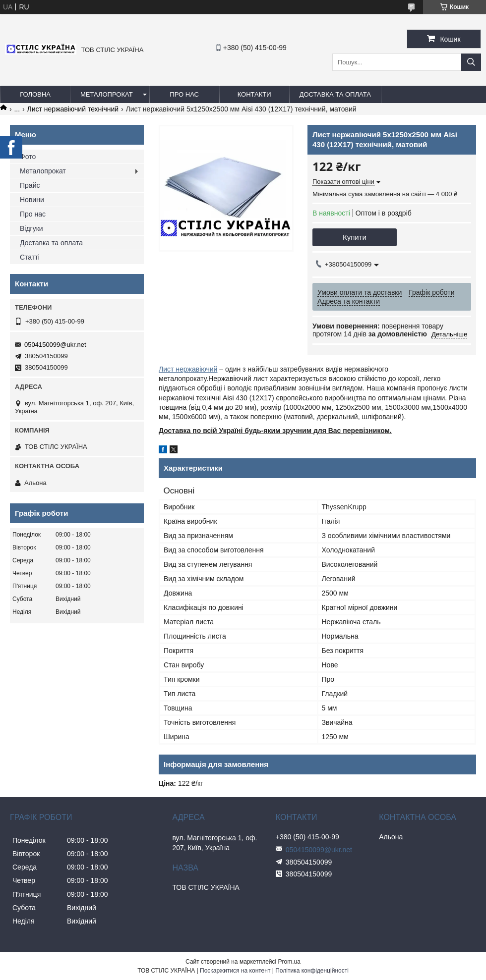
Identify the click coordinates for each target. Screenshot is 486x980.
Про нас (184, 94)
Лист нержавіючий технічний (73, 109)
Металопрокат (107, 94)
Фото (28, 157)
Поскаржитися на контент (235, 971)
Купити (355, 237)
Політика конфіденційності (312, 971)
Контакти (254, 94)
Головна (35, 94)
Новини (32, 200)
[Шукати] (471, 62)
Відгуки (31, 228)
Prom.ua (289, 962)
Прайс (30, 185)
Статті (30, 257)
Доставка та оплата (335, 94)
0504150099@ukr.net (55, 345)
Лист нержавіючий (188, 369)
